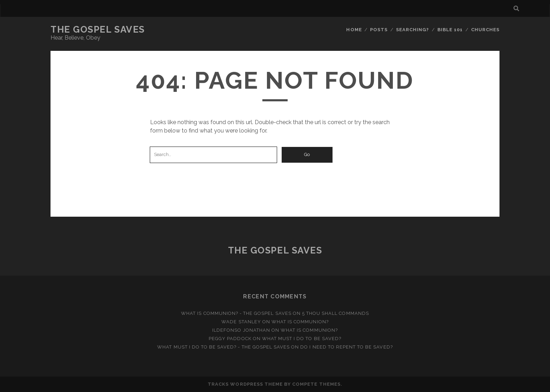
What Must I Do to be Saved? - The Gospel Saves (223, 347)
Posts (379, 30)
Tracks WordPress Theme (245, 384)
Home (354, 30)
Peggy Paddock (230, 339)
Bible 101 (450, 30)
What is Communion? (300, 322)
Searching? (412, 30)
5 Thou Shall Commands (336, 313)
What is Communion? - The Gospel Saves (236, 313)
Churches (485, 30)
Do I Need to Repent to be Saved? (346, 347)
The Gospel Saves (98, 29)
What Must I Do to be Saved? (302, 339)
